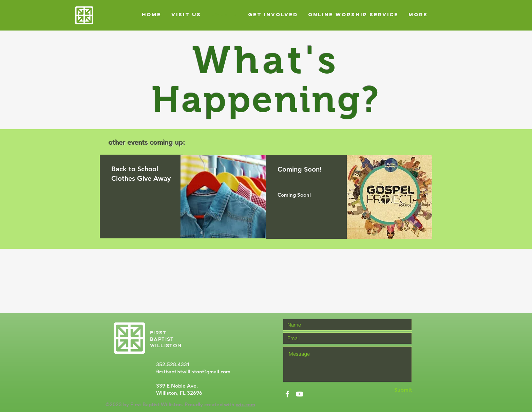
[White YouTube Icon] (300, 394)
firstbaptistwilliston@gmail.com (193, 371)
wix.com (245, 404)
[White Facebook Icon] (287, 394)
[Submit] (388, 390)
